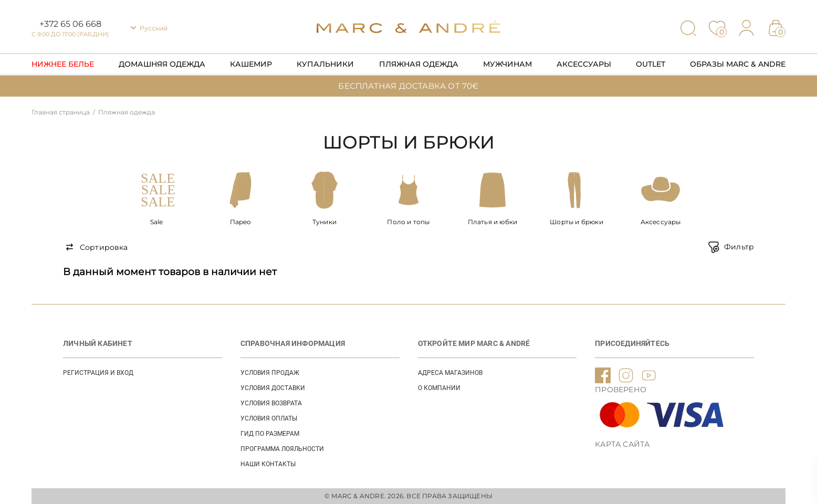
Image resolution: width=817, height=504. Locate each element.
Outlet (651, 64)
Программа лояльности (282, 449)
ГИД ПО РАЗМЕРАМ (270, 434)
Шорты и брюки (577, 222)
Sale (157, 222)
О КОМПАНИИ (439, 388)
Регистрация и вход (98, 373)
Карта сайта (622, 444)
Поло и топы (408, 222)
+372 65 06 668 (70, 24)
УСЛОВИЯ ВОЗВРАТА (271, 403)
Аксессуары (584, 64)
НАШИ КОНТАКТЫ (268, 464)
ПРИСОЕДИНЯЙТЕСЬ (632, 343)
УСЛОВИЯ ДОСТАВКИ (273, 388)
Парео (241, 222)
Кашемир (251, 64)
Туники (324, 222)
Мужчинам (507, 64)
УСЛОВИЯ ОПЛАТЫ (269, 418)
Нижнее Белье (63, 64)
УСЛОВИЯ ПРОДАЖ (270, 373)
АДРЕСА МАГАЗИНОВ (450, 373)
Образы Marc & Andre (738, 64)
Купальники (325, 64)
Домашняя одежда (162, 64)
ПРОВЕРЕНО (621, 390)
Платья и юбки (493, 222)
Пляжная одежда (419, 64)
